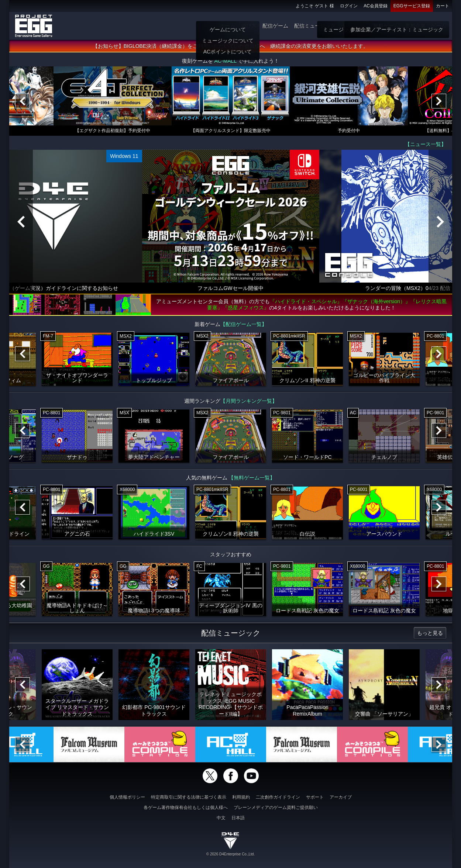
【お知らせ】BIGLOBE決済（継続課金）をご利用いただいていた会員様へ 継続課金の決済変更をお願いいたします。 (230, 46)
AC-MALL (225, 61)
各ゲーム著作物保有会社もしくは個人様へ (186, 808)
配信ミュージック (315, 26)
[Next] (439, 101)
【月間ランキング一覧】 (249, 401)
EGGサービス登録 (412, 6)
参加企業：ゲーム (426, 26)
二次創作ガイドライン (278, 797)
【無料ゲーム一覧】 (252, 478)
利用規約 (241, 797)
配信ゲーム (275, 26)
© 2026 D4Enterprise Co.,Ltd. (230, 854)
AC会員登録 (376, 6)
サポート (315, 797)
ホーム (227, 26)
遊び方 (249, 26)
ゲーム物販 (354, 26)
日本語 (238, 818)
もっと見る (430, 633)
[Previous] (23, 101)
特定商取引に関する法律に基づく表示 (189, 797)
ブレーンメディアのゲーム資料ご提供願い (276, 808)
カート (443, 6)
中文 (221, 818)
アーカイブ (341, 797)
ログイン (349, 6)
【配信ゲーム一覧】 (244, 324)
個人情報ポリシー (127, 797)
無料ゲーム (386, 26)
